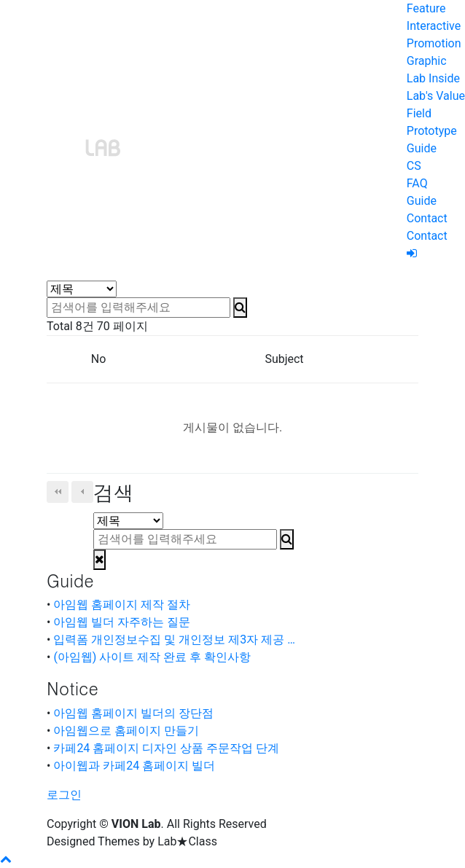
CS (414, 166)
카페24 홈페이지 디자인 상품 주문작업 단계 (166, 748)
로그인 (64, 795)
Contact (427, 218)
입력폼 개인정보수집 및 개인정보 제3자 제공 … (174, 640)
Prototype (432, 131)
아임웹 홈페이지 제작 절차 (122, 605)
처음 (58, 492)
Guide (422, 148)
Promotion (434, 43)
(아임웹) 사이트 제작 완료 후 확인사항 (152, 657)
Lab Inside (433, 78)
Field (419, 113)
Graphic (427, 61)
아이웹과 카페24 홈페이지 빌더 (134, 766)
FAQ (417, 183)
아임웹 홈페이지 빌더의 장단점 (133, 713)
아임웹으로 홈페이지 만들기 (126, 731)
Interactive (434, 26)
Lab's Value (436, 96)
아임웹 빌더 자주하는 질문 (122, 622)
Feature (426, 8)
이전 (82, 492)
